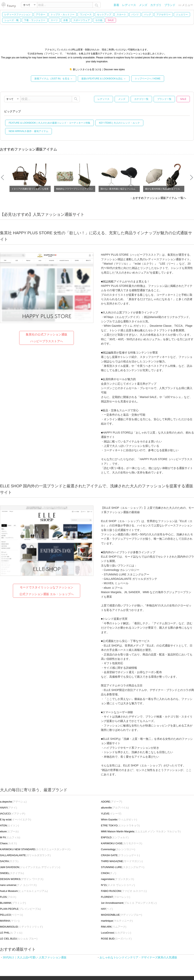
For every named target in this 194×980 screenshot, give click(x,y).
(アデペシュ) (13, 802)
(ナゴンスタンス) (117, 879)
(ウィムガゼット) (119, 820)
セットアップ (104, 14)
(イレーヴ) (111, 814)
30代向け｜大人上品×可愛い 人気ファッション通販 (35, 957)
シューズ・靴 (11, 20)
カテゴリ (156, 5)
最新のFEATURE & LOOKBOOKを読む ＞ (104, 79)
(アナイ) (9, 808)
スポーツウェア (82, 20)
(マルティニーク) (117, 921)
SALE (111, 20)
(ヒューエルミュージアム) (24, 891)
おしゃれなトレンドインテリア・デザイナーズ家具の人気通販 (138, 957)
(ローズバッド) (116, 939)
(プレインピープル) (20, 909)
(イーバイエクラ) (16, 820)
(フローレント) (116, 897)
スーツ (54, 20)
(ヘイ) (107, 909)
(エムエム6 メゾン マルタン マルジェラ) (141, 831)
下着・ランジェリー (35, 20)
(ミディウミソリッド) (21, 927)
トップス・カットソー (63, 14)
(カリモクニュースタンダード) (35, 849)
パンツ (135, 14)
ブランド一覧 (164, 99)
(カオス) (8, 843)
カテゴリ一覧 (141, 99)
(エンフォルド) (115, 837)
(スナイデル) (12, 873)
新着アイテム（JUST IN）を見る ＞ (53, 79)
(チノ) (109, 873)
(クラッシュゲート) (120, 855)
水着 (66, 20)
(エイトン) (10, 825)
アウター (41, 14)
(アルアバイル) (115, 808)
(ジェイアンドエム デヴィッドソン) (30, 867)
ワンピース (86, 14)
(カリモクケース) (122, 843)
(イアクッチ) (13, 814)
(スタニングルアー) (123, 867)
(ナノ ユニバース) (18, 885)
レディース (129, 5)
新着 (116, 5)
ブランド (170, 5)
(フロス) (8, 897)
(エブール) (9, 831)
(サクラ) (9, 861)
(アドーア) (112, 802)
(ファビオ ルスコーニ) (124, 891)
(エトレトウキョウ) (120, 825)
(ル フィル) (11, 933)
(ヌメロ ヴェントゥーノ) (118, 885)
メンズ (143, 5)
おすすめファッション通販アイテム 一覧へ (159, 198)
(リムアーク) (114, 927)
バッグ (147, 14)
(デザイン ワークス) (22, 879)
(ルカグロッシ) (116, 933)
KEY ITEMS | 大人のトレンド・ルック (119, 123)
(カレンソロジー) (118, 849)
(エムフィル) (10, 837)
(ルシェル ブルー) (19, 939)
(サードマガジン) (122, 861)
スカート (121, 14)
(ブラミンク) (13, 903)
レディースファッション (17, 14)
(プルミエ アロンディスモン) (129, 903)
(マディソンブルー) (121, 915)
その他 (99, 20)
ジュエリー (182, 14)
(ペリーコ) (11, 915)
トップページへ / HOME (148, 79)
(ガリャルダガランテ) (25, 855)
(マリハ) (10, 921)
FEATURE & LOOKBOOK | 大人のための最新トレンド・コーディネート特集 (49, 123)
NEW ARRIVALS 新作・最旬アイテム (29, 131)
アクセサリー (164, 14)
